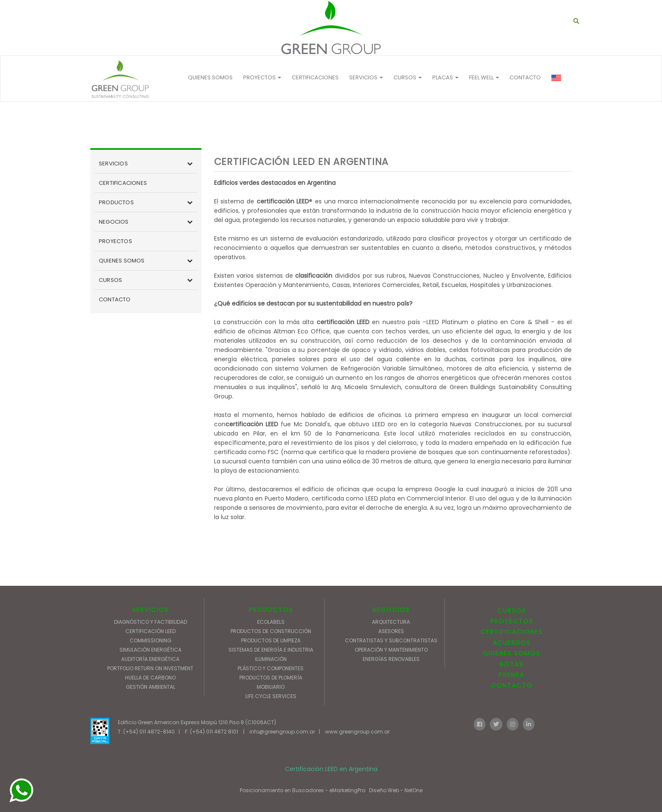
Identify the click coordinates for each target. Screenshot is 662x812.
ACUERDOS (512, 643)
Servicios (366, 77)
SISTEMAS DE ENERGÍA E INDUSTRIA (271, 650)
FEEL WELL (484, 77)
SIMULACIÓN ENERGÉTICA (151, 650)
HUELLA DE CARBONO (150, 678)
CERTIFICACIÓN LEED (151, 631)
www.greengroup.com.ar (357, 732)
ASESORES (391, 631)
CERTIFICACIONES (315, 77)
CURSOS (110, 280)
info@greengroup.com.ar (282, 732)
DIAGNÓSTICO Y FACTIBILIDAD (151, 622)
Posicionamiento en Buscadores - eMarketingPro (303, 790)
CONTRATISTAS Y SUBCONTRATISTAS (391, 640)
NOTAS (511, 664)
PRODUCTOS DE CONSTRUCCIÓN (271, 631)
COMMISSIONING (151, 640)
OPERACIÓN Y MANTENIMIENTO (391, 650)
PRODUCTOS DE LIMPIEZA (271, 640)
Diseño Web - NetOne (396, 790)
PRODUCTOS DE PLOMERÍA (271, 678)
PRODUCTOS (116, 202)
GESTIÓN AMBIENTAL (151, 687)
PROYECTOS (262, 77)
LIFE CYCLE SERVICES (271, 696)
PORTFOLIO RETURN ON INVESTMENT (150, 668)
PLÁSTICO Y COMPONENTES (271, 668)
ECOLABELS (271, 622)
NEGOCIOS (114, 222)
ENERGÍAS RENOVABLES (391, 659)
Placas (445, 77)
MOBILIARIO (271, 687)
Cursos (408, 77)
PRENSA (511, 675)
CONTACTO (525, 77)
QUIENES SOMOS (210, 77)
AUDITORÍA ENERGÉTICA (150, 659)
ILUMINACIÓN (271, 659)
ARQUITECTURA (391, 622)
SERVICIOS (113, 164)
